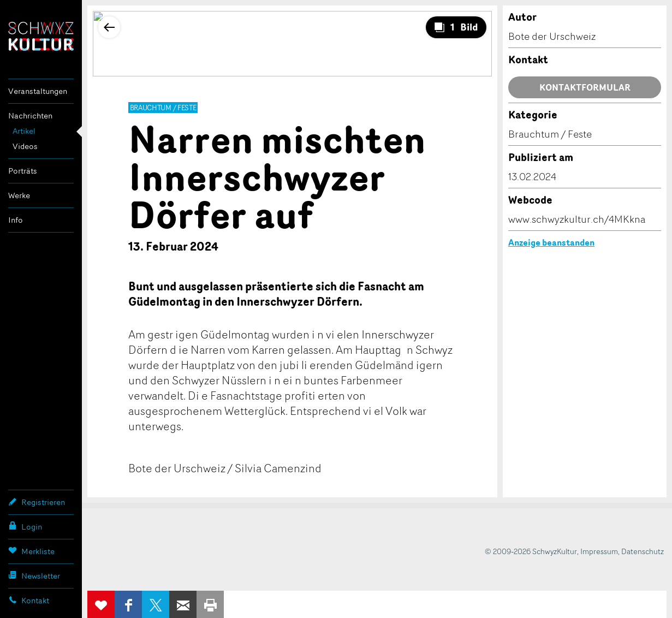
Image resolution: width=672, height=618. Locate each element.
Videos (25, 146)
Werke (19, 195)
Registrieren (37, 502)
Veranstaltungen (38, 91)
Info (16, 220)
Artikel (24, 131)
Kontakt (29, 600)
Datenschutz (643, 551)
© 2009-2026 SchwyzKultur (531, 551)
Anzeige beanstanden (551, 242)
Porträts (23, 171)
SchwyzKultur (41, 36)
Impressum (599, 551)
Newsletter (34, 575)
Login (25, 526)
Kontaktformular (585, 87)
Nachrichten (30, 115)
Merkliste (31, 551)
